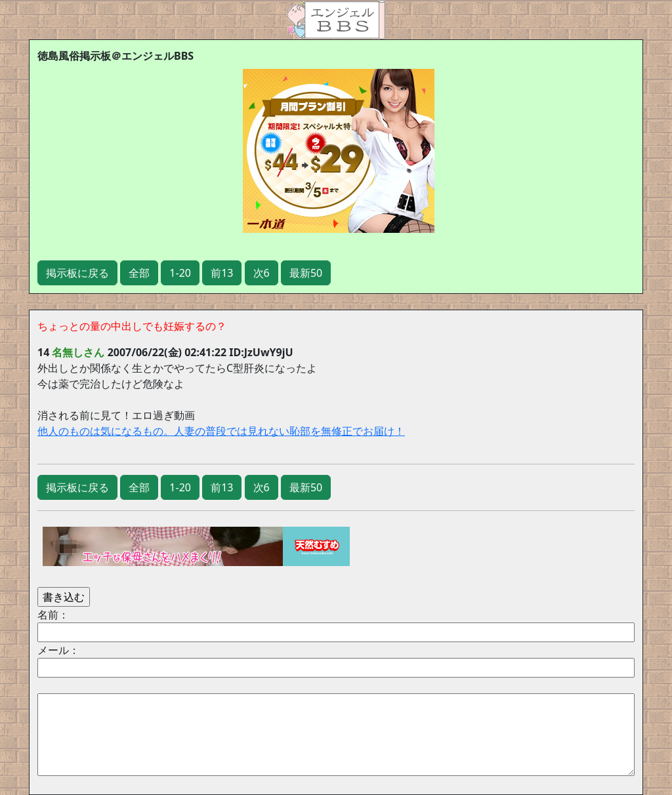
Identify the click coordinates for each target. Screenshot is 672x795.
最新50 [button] (306, 273)
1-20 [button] (180, 273)
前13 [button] (222, 273)
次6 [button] (262, 273)
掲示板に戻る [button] (77, 273)
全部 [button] (139, 273)
